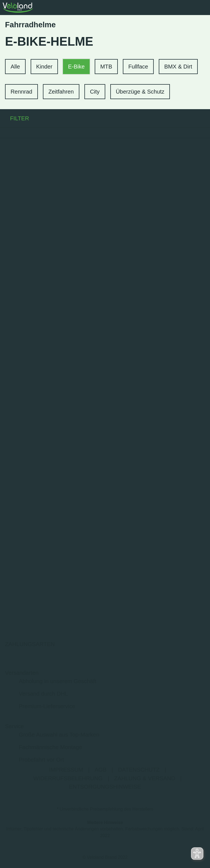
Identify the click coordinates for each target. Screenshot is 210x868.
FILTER (14, 118)
